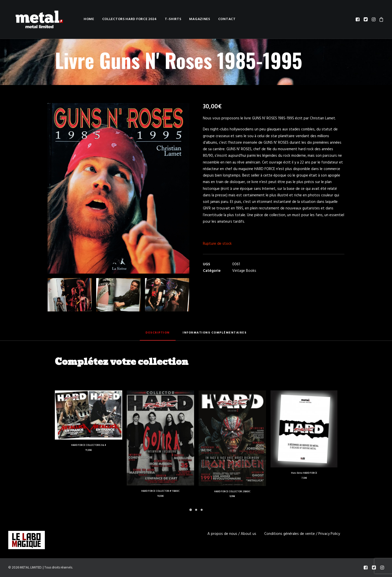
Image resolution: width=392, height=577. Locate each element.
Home (77, 19)
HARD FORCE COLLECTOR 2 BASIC (232, 492)
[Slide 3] (202, 510)
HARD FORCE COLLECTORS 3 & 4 (89, 445)
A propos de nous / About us (232, 534)
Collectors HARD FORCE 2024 (117, 19)
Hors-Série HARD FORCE (304, 473)
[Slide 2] (196, 510)
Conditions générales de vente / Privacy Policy (302, 534)
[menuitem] (77, 19)
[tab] (215, 335)
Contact (215, 19)
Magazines (187, 19)
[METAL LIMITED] (34, 19)
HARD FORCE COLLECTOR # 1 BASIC (160, 491)
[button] (358, 19)
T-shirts (161, 19)
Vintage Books (244, 271)
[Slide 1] (191, 510)
